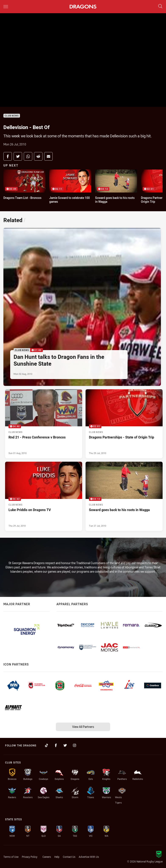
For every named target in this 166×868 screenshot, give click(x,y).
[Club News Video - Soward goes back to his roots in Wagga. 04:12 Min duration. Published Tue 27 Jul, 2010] (124, 496)
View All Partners (83, 727)
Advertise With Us (89, 857)
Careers (47, 857)
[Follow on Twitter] (65, 745)
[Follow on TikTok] (46, 745)
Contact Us (69, 857)
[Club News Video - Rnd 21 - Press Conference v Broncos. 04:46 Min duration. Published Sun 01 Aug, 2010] (44, 424)
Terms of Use (11, 857)
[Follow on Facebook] (56, 745)
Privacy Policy (30, 857)
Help (57, 857)
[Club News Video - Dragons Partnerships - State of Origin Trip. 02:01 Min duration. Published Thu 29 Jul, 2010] (124, 424)
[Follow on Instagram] (75, 745)
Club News (12, 116)
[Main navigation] (6, 7)
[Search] (160, 6)
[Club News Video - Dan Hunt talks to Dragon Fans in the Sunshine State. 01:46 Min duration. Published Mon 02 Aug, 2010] (82, 307)
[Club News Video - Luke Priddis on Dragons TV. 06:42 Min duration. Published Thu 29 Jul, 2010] (44, 496)
